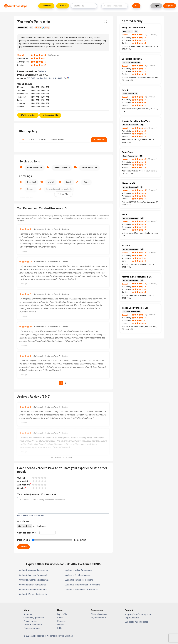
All (23, 140)
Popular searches (32, 628)
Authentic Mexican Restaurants (34, 575)
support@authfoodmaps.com (138, 614)
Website (43, 71)
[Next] (70, 383)
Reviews (61, 621)
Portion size (24, 540)
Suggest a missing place (136, 622)
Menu (31, 140)
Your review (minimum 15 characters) (37, 494)
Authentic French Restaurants (33, 590)
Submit (23, 547)
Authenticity (24, 481)
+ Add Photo (99, 140)
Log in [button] (156, 6)
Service (22, 488)
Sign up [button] (170, 6)
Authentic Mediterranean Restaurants (83, 585)
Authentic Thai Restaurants (78, 575)
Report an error (132, 618)
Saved (60, 618)
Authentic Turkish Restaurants (79, 580)
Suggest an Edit (50, 115)
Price (62, 6)
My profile (62, 614)
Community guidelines (34, 618)
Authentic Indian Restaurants (79, 570)
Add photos (23, 521)
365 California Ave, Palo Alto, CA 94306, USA (48, 78)
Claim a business (99, 614)
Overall (21, 478)
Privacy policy (30, 621)
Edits (60, 628)
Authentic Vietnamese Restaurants (82, 590)
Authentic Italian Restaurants (32, 585)
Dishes (43, 140)
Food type (46, 6)
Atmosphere (57, 140)
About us (28, 614)
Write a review (28, 115)
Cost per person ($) (27, 533)
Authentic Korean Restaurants (33, 594)
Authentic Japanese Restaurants (34, 580)
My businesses (98, 618)
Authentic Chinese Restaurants (33, 570)
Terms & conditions (33, 625)
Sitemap (69, 636)
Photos (61, 625)
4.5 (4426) (42, 28)
